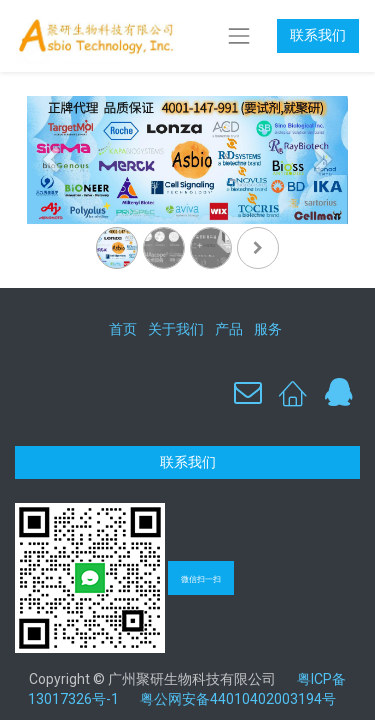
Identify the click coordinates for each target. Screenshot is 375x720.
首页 (123, 329)
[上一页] (51, 192)
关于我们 (176, 329)
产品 (229, 329)
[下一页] (324, 192)
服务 (268, 329)
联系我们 (318, 35)
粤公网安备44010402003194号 (238, 699)
